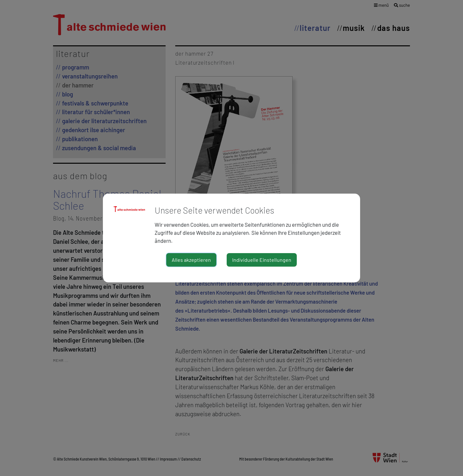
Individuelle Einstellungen (262, 260)
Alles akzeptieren (191, 260)
